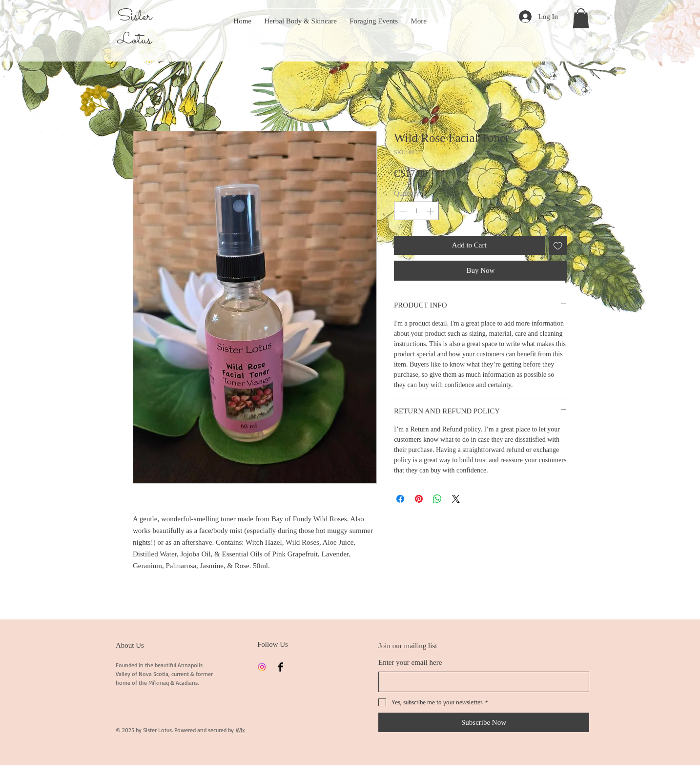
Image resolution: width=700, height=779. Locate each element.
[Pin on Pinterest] (419, 499)
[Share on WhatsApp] (437, 499)
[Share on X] (456, 499)
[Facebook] (280, 667)
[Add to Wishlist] (558, 245)
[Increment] (431, 211)
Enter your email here (410, 662)
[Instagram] (262, 667)
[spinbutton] (417, 211)
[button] (581, 18)
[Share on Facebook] (400, 499)
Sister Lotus (134, 28)
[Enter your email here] (481, 682)
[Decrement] (402, 211)
